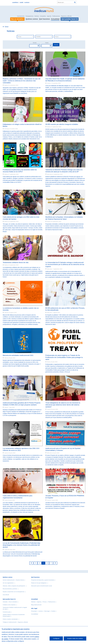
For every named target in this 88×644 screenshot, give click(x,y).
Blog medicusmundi (36, 605)
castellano (15, 2)
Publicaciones (56, 16)
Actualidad (55, 19)
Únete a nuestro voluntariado (10, 619)
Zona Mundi (6, 595)
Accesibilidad (35, 614)
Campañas (43, 16)
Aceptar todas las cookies (75, 638)
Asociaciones (21, 16)
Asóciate (5, 602)
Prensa (44, 602)
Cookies (53, 611)
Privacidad (34, 611)
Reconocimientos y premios (10, 589)
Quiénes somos (32, 19)
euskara (27, 2)
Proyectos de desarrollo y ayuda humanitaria (43, 580)
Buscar (56, 45)
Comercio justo (7, 612)
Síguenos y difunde (66, 16)
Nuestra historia (20, 580)
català (21, 2)
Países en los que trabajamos (39, 583)
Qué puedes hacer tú (9, 599)
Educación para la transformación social (42, 586)
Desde (35, 43)
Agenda (49, 16)
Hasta (47, 43)
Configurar (56, 638)
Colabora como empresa (9, 605)
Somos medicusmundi (9, 580)
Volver (7, 27)
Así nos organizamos (8, 583)
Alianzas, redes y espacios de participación (14, 586)
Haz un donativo (13, 602)
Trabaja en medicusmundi (9, 622)
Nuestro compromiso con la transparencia (14, 592)
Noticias (37, 16)
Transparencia (29, 16)
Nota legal (47, 611)
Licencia (40, 611)
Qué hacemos (45, 19)
